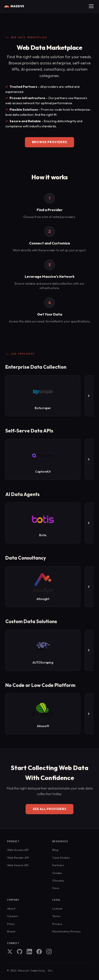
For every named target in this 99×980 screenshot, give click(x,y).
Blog (55, 850)
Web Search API (18, 865)
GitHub (20, 952)
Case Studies (61, 858)
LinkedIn (29, 952)
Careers (13, 916)
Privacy (57, 924)
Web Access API (18, 850)
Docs (56, 888)
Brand (11, 931)
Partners (58, 865)
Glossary (58, 880)
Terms (56, 916)
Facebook (39, 952)
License (57, 908)
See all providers (50, 809)
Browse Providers (50, 142)
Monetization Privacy (67, 931)
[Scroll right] (89, 396)
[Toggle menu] (91, 6)
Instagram (49, 952)
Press (11, 924)
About (11, 908)
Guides (57, 873)
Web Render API (18, 858)
